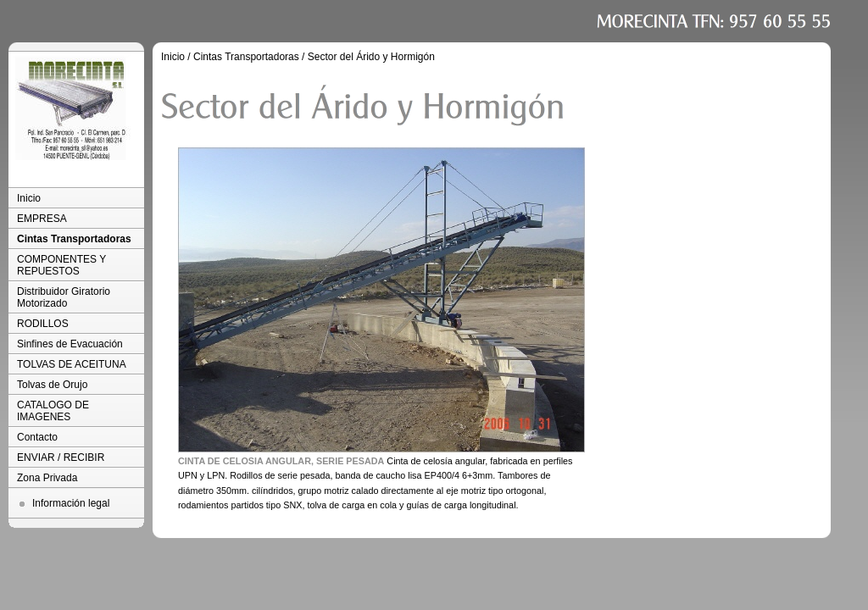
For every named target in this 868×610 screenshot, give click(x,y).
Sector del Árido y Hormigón (371, 57)
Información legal (71, 503)
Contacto (37, 437)
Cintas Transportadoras (74, 239)
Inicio (29, 198)
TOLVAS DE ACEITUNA (72, 364)
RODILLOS (43, 324)
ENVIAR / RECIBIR (61, 457)
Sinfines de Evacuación (70, 344)
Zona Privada (47, 478)
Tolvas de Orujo (52, 385)
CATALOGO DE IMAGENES (53, 411)
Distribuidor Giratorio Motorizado (64, 297)
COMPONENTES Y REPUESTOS (61, 265)
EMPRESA (42, 219)
